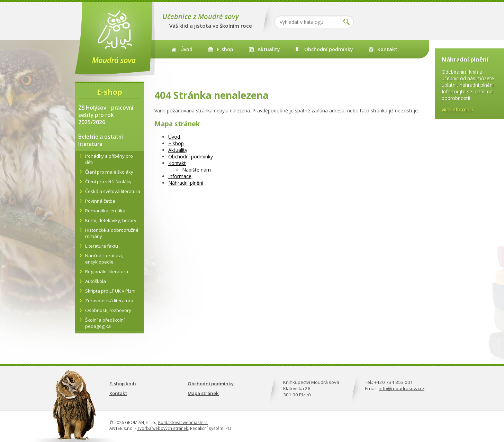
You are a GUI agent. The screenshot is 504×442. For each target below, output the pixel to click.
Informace (180, 176)
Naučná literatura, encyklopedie (104, 259)
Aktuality (269, 49)
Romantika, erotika (105, 211)
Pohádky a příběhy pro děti (109, 159)
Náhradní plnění (186, 183)
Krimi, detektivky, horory (111, 220)
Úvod (186, 49)
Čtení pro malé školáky (109, 172)
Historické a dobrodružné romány (112, 233)
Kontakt (387, 49)
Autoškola (96, 281)
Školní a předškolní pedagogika (105, 323)
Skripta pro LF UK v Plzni (110, 291)
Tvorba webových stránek (163, 428)
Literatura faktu (102, 246)
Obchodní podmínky (329, 49)
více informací (457, 109)
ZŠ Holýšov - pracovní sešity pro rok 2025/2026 (106, 115)
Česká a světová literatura (113, 191)
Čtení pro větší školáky (108, 182)
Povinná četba (100, 201)
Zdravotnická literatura (109, 301)
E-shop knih (123, 384)
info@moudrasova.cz (402, 388)
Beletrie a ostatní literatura (101, 140)
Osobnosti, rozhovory (108, 310)
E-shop (225, 49)
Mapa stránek (203, 393)
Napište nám (196, 170)
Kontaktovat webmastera (183, 422)
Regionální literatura (107, 271)
